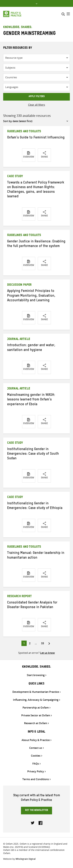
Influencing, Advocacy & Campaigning (36, 700)
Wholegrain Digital (26, 859)
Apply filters (37, 97)
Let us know (47, 653)
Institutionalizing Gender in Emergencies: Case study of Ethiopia (35, 506)
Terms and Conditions (36, 779)
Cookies (36, 756)
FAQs (36, 764)
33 (43, 643)
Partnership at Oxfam (36, 708)
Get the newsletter (37, 811)
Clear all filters (37, 105)
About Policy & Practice (36, 740)
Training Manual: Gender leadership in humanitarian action (36, 556)
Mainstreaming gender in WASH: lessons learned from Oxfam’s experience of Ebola (31, 400)
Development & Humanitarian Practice (36, 692)
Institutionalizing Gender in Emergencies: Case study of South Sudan (33, 454)
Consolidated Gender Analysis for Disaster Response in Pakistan (32, 605)
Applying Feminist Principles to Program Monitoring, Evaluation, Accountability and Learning (31, 296)
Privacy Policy (36, 771)
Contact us (36, 748)
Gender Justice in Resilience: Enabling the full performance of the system (36, 244)
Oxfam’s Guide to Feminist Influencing (36, 138)
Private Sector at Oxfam (36, 715)
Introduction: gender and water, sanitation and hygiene (31, 348)
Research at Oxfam (36, 723)
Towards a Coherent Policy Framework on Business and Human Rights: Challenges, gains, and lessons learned (36, 190)
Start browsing (36, 675)
